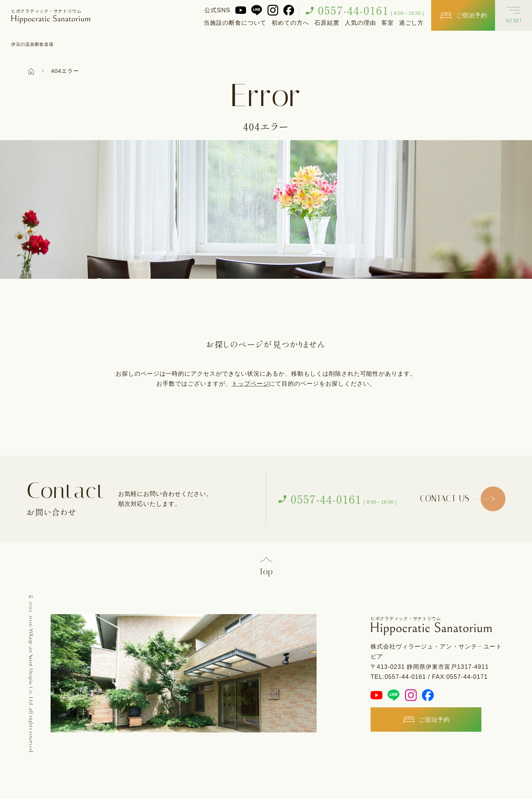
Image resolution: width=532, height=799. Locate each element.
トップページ (250, 383)
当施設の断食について (235, 23)
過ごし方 (412, 23)
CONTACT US (445, 499)
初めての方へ (290, 23)
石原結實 (327, 23)
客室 (388, 23)
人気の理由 (360, 23)
